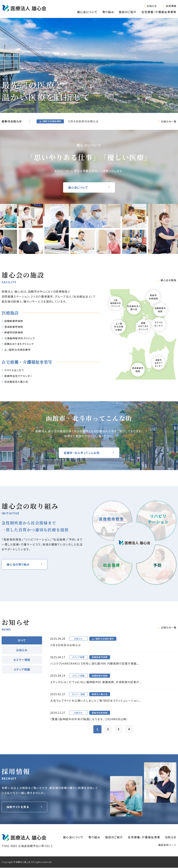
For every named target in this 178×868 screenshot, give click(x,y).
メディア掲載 (22, 669)
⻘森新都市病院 (14, 327)
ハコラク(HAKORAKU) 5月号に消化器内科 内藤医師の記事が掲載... (95, 664)
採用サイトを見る (18, 807)
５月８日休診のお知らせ (83, 121)
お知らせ (152, 6)
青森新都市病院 (138, 370)
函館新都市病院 (14, 321)
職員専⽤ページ (167, 845)
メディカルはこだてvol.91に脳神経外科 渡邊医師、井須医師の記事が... (96, 682)
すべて (22, 640)
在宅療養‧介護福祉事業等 (159, 12)
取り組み (108, 12)
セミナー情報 (22, 660)
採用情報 (171, 6)
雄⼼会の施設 (168, 280)
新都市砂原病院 (14, 332)
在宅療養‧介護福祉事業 (144, 837)
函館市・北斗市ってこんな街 (82, 453)
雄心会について (87, 12)
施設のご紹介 (128, 12)
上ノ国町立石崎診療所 (17, 350)
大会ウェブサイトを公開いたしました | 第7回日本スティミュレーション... (96, 701)
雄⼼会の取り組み (18, 564)
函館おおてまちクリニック (19, 344)
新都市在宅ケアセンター (19, 376)
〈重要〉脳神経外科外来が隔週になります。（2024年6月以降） (89, 719)
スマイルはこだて (14, 370)
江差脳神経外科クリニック (19, 338)
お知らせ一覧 (169, 121)
